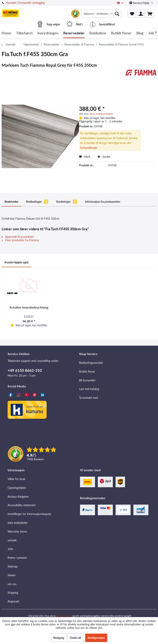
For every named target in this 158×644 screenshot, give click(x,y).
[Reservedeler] (74, 33)
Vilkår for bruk (16, 479)
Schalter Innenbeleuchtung (29, 307)
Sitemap (13, 566)
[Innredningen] (48, 33)
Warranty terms (17, 531)
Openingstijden (17, 488)
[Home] (6, 33)
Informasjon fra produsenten (103, 202)
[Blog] (140, 33)
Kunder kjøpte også (16, 262)
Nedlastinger (37, 202)
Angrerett (13, 601)
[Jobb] (152, 33)
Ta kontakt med (88, 398)
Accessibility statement (22, 505)
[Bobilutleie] (98, 33)
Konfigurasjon (96, 638)
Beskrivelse (11, 202)
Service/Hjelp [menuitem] (140, 3)
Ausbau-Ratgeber (18, 497)
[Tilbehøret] (24, 33)
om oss (12, 584)
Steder (12, 575)
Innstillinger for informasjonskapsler (29, 514)
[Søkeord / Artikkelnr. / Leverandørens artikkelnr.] (101, 14)
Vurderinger (67, 202)
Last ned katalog (89, 389)
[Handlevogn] (150, 14)
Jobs (10, 549)
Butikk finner (87, 372)
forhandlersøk (88, 148)
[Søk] (117, 14)
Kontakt (11, 3)
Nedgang (59, 638)
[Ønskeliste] (132, 14)
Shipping (13, 593)
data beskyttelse (17, 523)
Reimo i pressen (17, 558)
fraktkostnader (64, 616)
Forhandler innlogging (32, 3)
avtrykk (12, 540)
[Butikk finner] (121, 33)
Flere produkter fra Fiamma (20, 240)
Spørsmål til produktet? (18, 237)
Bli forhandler (87, 380)
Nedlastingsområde (91, 363)
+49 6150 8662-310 (25, 370)
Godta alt (75, 638)
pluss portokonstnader (101, 114)
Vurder (104, 157)
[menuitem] (101, 14)
